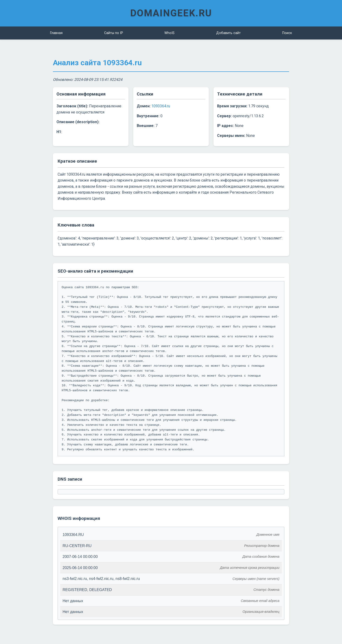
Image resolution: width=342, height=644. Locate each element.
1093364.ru (161, 106)
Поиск (287, 33)
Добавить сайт (228, 33)
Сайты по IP (114, 33)
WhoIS (169, 33)
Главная (56, 33)
